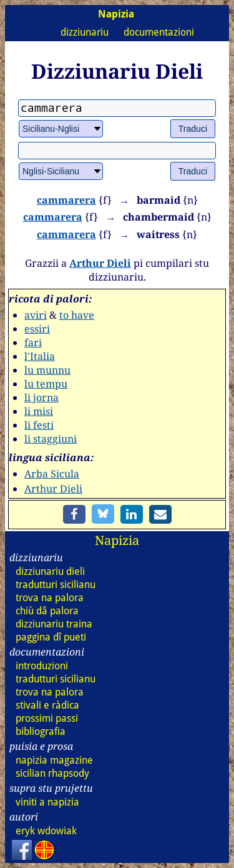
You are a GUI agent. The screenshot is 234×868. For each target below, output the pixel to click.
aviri (36, 315)
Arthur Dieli (100, 263)
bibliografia (41, 731)
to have (77, 315)
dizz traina (54, 624)
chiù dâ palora (47, 611)
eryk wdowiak (46, 831)
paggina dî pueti (51, 637)
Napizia (117, 540)
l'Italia (40, 356)
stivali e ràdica (47, 705)
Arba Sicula (52, 474)
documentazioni (159, 32)
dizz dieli (50, 571)
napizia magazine (54, 760)
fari (33, 342)
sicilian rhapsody (52, 773)
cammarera (66, 200)
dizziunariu (85, 32)
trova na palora (50, 598)
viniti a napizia (47, 802)
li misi (39, 411)
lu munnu (47, 370)
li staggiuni (51, 439)
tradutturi (56, 585)
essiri (37, 329)
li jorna (41, 397)
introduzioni (42, 666)
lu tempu (46, 384)
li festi (39, 425)
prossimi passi (47, 718)
